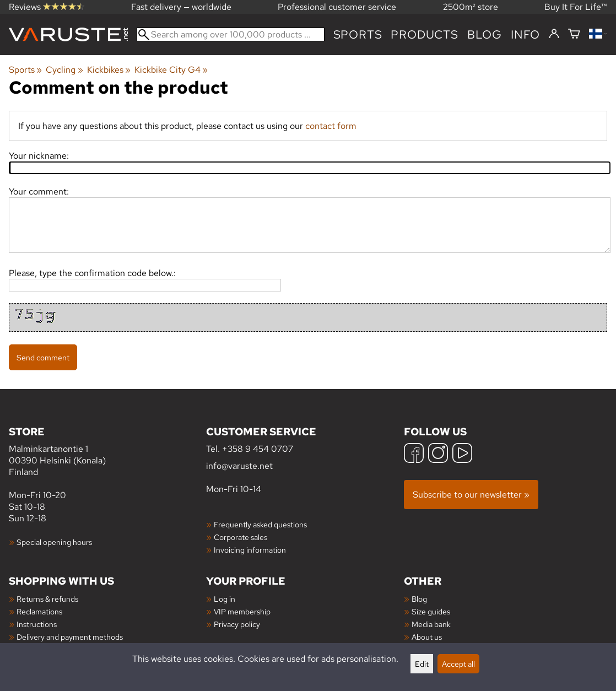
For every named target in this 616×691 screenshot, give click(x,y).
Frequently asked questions (260, 524)
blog (485, 34)
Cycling (64, 70)
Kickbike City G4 (171, 70)
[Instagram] (438, 454)
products (424, 34)
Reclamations (39, 611)
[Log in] (554, 34)
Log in (225, 599)
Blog (419, 599)
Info (525, 34)
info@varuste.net (239, 466)
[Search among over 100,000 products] (231, 34)
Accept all (458, 664)
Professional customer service (337, 7)
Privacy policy (237, 624)
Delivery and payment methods (70, 637)
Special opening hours (54, 542)
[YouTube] (462, 454)
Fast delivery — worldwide (181, 7)
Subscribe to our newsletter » (471, 495)
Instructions (37, 624)
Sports (358, 34)
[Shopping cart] (574, 34)
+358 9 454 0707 (258, 449)
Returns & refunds (47, 599)
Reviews (47, 7)
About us (427, 637)
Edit (422, 664)
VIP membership (242, 611)
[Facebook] (414, 454)
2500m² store (471, 7)
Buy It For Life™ (576, 7)
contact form (331, 126)
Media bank (431, 624)
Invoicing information (250, 550)
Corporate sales (241, 537)
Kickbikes (109, 70)
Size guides (431, 611)
